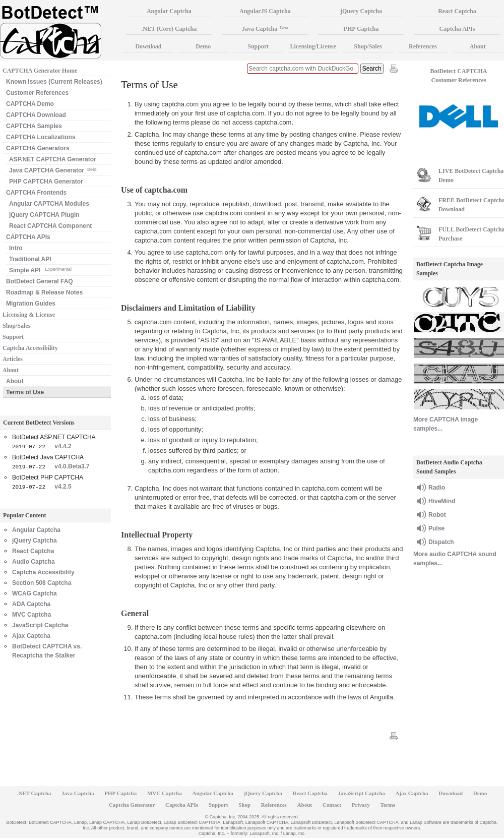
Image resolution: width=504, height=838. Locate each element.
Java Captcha (265, 29)
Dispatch (441, 542)
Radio (437, 488)
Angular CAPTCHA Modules (49, 204)
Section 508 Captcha (42, 583)
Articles (13, 359)
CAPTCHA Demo (30, 104)
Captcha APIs (182, 805)
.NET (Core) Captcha (169, 29)
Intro (16, 248)
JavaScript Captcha (40, 625)
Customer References (37, 93)
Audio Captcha (34, 562)
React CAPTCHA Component (50, 226)
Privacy (361, 805)
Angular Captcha (36, 530)
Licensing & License (29, 315)
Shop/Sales (16, 326)
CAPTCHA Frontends (36, 193)
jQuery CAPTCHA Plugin (44, 215)
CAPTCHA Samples (34, 126)
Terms (388, 805)
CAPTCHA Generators (38, 148)
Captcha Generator (132, 805)
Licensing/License (313, 46)
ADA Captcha (31, 604)
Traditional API (30, 259)
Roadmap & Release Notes (44, 292)
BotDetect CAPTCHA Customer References (459, 76)
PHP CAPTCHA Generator (46, 182)
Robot (437, 515)
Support (13, 337)
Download (148, 46)
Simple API (40, 270)
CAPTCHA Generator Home (40, 71)
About (11, 370)
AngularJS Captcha (265, 11)
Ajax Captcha (31, 636)
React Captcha (33, 551)
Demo (203, 46)
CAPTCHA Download (36, 115)
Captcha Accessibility (30, 348)
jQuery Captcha (35, 541)
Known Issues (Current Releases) (54, 82)
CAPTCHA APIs (28, 237)
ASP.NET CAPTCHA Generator (53, 159)
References (423, 46)
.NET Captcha (34, 793)
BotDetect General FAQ (40, 281)
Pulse (436, 528)
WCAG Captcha (35, 593)
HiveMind (442, 501)
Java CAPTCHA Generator (53, 170)
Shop (244, 805)
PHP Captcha (361, 29)
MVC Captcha (31, 615)
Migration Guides (31, 304)
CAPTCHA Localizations (41, 137)
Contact (332, 805)
